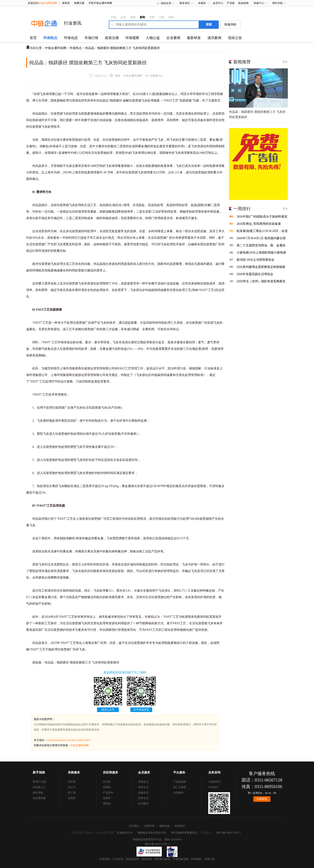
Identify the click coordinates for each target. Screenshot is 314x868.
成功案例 (214, 38)
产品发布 (108, 793)
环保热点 (50, 38)
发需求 (72, 798)
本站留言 (213, 787)
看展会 (107, 804)
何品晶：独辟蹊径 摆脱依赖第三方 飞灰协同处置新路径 (122, 48)
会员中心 (218, 3)
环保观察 (132, 38)
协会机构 (243, 3)
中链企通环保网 (56, 48)
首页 (33, 38)
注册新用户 (215, 782)
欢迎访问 (42, 3)
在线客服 (262, 799)
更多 (285, 62)
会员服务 (143, 804)
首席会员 (143, 787)
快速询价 (230, 25)
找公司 (72, 787)
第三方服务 (180, 787)
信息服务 (178, 793)
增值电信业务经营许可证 (152, 833)
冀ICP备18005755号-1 (229, 833)
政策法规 (112, 38)
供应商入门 (39, 787)
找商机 (107, 787)
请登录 (66, 3)
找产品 (72, 793)
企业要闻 (173, 38)
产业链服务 (180, 782)
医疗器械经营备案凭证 (184, 833)
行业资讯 (73, 23)
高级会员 (143, 793)
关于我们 (134, 826)
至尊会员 (143, 782)
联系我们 (180, 826)
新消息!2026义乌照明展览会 (255, 260)
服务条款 (165, 826)
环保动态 (71, 38)
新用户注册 (39, 782)
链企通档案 (39, 798)
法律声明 (149, 826)
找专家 (72, 782)
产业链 (231, 3)
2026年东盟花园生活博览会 (255, 274)
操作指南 (38, 793)
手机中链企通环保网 (100, 3)
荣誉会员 (143, 798)
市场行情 (91, 38)
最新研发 (194, 38)
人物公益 (153, 38)
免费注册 (79, 3)
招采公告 (235, 38)
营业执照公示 (125, 833)
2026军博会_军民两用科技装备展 (259, 224)
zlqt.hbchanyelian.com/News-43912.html (68, 740)
